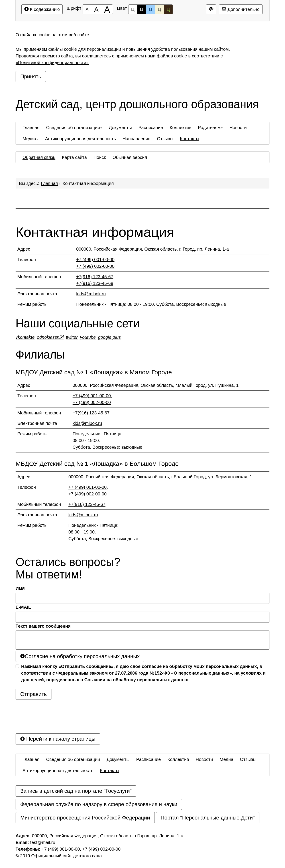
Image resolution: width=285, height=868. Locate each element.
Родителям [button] (210, 128)
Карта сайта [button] (74, 157)
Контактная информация (88, 183)
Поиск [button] (100, 157)
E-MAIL (23, 607)
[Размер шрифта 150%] (96, 9)
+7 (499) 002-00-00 (95, 266)
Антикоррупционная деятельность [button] (81, 139)
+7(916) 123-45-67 (95, 277)
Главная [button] (31, 128)
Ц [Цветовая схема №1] (133, 11)
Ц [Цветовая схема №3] (151, 9)
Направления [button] (136, 139)
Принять (31, 76)
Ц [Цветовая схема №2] (142, 9)
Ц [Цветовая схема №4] (159, 9)
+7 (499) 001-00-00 (95, 260)
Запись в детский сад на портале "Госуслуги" (76, 791)
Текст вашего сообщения (43, 626)
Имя (20, 588)
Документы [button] (120, 128)
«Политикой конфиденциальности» (52, 63)
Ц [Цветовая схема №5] (168, 9)
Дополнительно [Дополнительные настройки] (241, 9)
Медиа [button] (31, 139)
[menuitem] (31, 128)
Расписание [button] (151, 128)
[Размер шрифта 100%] (87, 9)
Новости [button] (238, 128)
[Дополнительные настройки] (211, 9)
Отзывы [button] (165, 139)
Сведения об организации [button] (74, 128)
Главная (49, 183)
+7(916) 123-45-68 (95, 283)
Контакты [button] (189, 139)
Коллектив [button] (180, 128)
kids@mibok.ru (91, 294)
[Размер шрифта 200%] (107, 9)
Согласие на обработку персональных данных (80, 656)
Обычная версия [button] (130, 157)
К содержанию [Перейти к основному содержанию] (42, 9)
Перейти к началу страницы (58, 739)
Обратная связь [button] (39, 157)
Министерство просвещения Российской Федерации (85, 818)
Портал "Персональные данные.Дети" (208, 818)
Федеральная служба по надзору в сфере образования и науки (99, 804)
